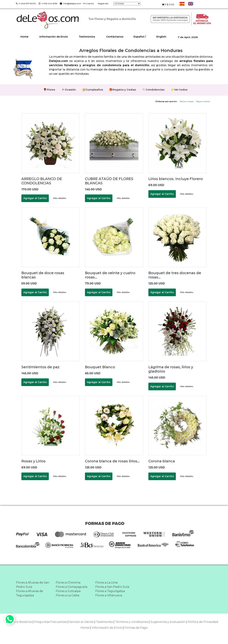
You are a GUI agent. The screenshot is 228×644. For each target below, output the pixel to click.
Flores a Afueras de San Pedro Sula (33, 585)
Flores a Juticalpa (68, 591)
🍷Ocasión (69, 90)
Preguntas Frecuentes (50, 622)
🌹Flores (49, 90)
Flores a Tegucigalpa (110, 591)
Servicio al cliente (81, 622)
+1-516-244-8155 (48, 3)
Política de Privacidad (203, 622)
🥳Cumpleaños (93, 90)
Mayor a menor (203, 101)
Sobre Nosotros (21, 622)
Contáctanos (115, 37)
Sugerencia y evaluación (168, 622)
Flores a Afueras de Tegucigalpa (30, 593)
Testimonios (87, 37)
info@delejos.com (71, 3)
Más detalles (60, 198)
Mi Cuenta (88, 3)
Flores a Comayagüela (72, 587)
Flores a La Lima (106, 583)
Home (24, 37)
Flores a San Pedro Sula (112, 587)
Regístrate (103, 3)
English (161, 37)
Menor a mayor (187, 101)
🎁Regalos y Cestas (123, 90)
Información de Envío (54, 37)
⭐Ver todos (179, 90)
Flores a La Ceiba (68, 595)
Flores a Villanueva (109, 595)
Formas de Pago (136, 628)
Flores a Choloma (68, 583)
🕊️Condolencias (153, 90)
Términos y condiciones (132, 622)
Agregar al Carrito (35, 198)
